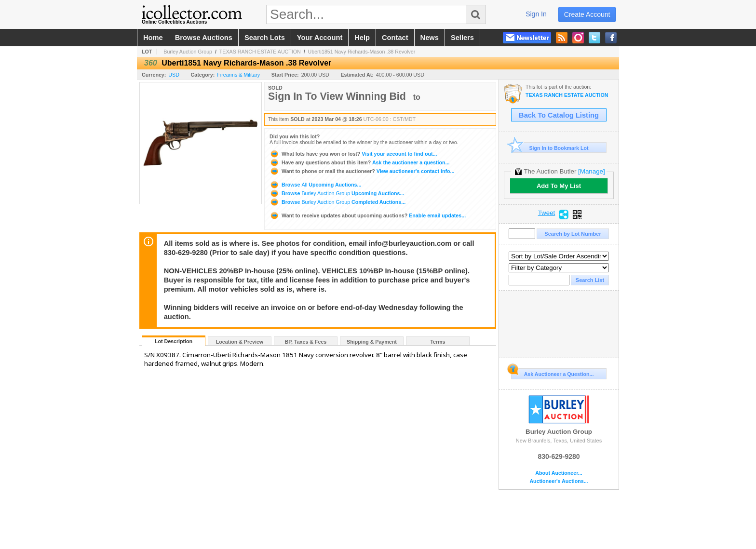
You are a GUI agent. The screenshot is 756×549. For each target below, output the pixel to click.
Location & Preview (240, 342)
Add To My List (559, 186)
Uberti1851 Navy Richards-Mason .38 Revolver (362, 52)
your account (320, 38)
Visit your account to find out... (353, 154)
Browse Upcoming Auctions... (315, 185)
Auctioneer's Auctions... (559, 481)
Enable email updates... (368, 215)
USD (174, 75)
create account (587, 14)
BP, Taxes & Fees (306, 342)
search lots (265, 38)
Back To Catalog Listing (559, 115)
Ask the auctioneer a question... (359, 162)
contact (395, 38)
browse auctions (204, 38)
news (430, 38)
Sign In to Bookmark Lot (550, 148)
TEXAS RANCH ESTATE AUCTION (260, 52)
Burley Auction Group (188, 52)
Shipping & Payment (372, 342)
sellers (462, 38)
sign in (536, 14)
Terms (438, 342)
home (153, 38)
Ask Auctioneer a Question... (552, 373)
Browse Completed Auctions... (337, 202)
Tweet (547, 213)
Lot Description (174, 341)
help (362, 38)
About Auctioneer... (559, 473)
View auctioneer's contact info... (362, 171)
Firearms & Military (238, 75)
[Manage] (591, 171)
